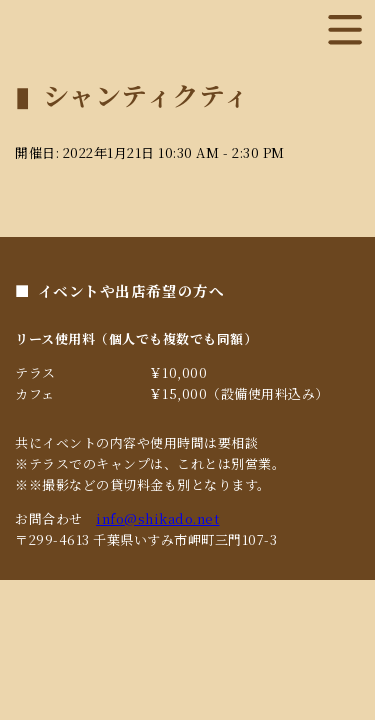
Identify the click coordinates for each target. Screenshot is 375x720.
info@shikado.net (157, 518)
